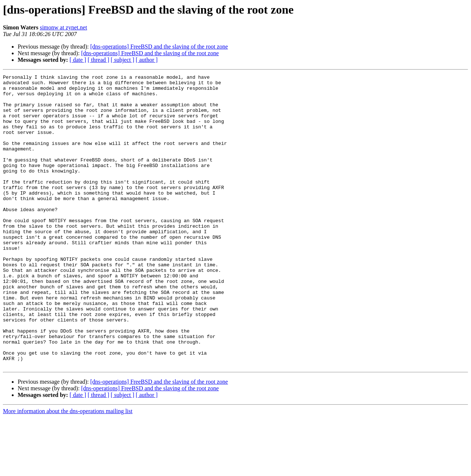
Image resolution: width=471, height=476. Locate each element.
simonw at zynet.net (63, 27)
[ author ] (147, 60)
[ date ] (78, 60)
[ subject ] (123, 60)
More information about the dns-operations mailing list (68, 470)
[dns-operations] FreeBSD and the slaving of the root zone (159, 47)
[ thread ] (98, 60)
